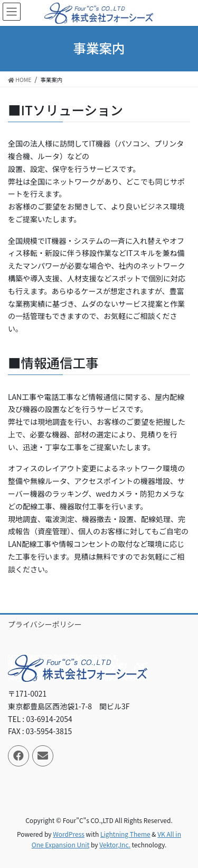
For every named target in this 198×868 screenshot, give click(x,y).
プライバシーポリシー (45, 624)
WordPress (69, 834)
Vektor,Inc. (115, 844)
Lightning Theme (125, 834)
